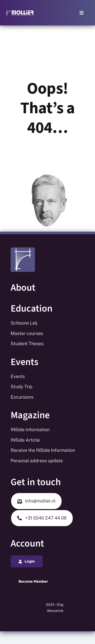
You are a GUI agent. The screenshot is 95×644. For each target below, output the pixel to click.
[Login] (27, 561)
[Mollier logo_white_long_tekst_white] (20, 11)
